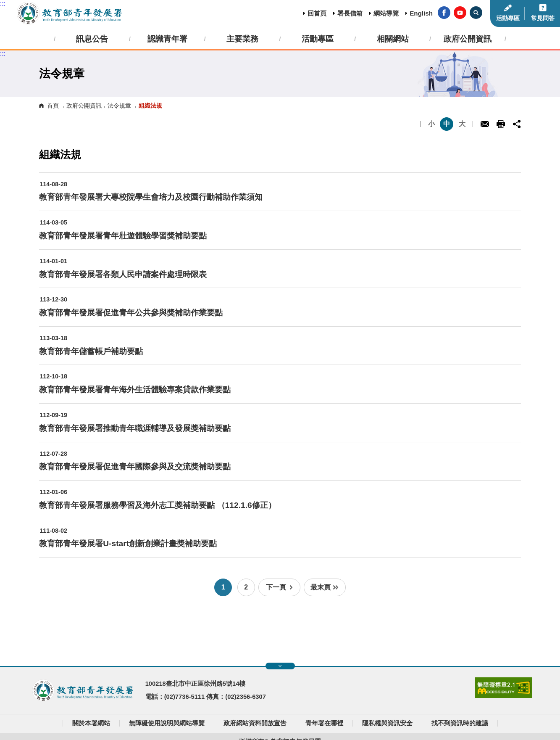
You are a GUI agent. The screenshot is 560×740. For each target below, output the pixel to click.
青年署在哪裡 (324, 723)
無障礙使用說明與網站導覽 (167, 723)
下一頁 (279, 587)
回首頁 (317, 13)
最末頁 (325, 587)
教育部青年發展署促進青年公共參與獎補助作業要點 (131, 313)
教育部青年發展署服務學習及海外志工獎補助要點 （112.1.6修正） (157, 505)
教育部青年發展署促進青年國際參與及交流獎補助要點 (135, 466)
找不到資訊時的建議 (460, 723)
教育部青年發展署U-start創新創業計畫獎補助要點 (128, 543)
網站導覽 (386, 13)
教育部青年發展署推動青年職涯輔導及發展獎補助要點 (135, 428)
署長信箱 (350, 13)
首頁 (53, 106)
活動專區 (508, 18)
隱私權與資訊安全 (387, 723)
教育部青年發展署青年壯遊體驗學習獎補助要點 (123, 236)
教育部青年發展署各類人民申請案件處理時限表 (123, 274)
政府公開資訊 (84, 106)
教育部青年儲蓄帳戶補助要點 (91, 351)
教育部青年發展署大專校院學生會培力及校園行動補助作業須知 (151, 197)
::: (3, 4)
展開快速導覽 (280, 666)
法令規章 (119, 106)
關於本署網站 (91, 723)
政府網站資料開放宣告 (255, 723)
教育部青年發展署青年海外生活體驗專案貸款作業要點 (135, 390)
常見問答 (543, 18)
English (421, 13)
